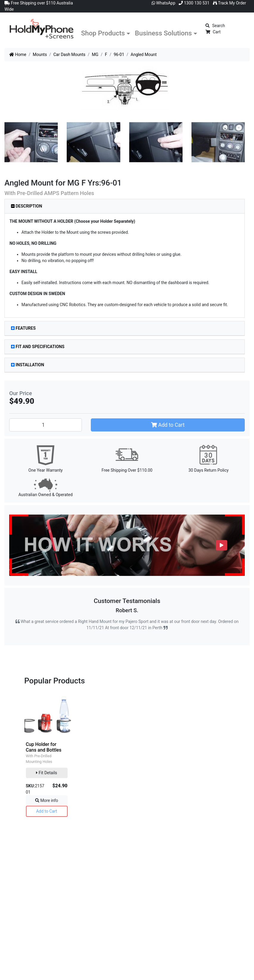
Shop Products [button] (103, 33)
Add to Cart (168, 425)
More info (47, 800)
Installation (28, 365)
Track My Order (230, 3)
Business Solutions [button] (163, 33)
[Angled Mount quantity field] (46, 425)
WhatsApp (163, 3)
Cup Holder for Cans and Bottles (44, 747)
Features (23, 328)
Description (27, 206)
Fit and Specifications (38, 347)
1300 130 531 (194, 3)
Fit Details (47, 773)
